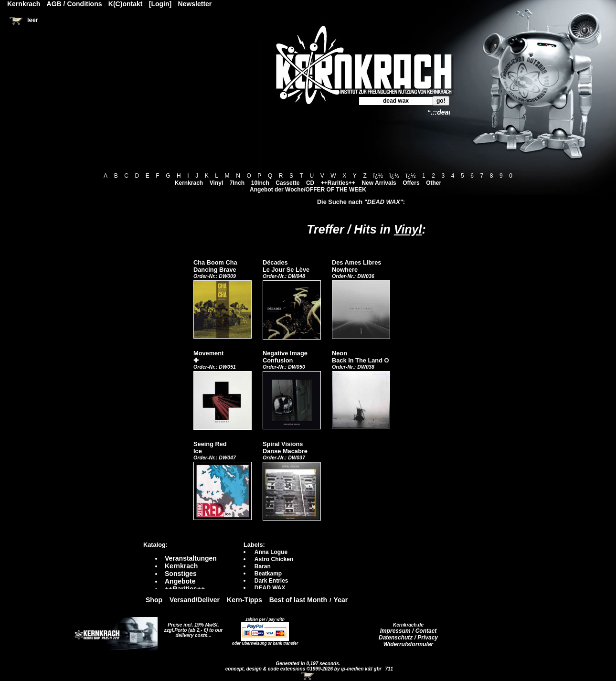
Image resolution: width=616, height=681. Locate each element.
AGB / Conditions (74, 4)
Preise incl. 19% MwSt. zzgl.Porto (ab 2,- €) (192, 628)
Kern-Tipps (244, 600)
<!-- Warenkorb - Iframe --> (308, 676)
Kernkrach (189, 183)
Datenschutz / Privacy (408, 638)
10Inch (260, 183)
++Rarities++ (338, 183)
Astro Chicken (274, 559)
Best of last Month (298, 600)
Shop (154, 600)
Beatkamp (268, 574)
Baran (263, 566)
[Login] (160, 4)
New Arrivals (379, 183)
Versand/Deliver (195, 600)
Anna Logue (271, 552)
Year (341, 600)
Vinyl (216, 183)
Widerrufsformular (409, 644)
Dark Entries (271, 581)
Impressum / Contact (409, 631)
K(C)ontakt (126, 4)
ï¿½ (378, 176)
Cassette (287, 183)
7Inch (237, 183)
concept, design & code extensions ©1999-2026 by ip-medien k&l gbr (304, 669)
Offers (411, 183)
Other (434, 183)
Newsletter (195, 4)
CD (310, 183)
